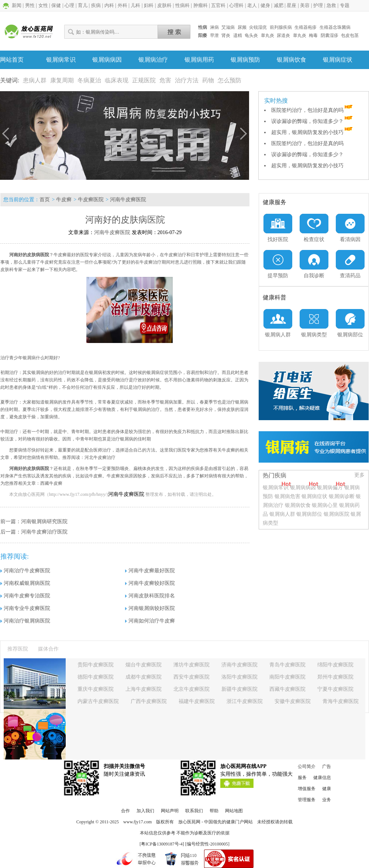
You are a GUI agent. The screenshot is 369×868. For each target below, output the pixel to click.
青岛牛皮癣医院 (287, 665)
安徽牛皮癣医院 (293, 701)
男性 (30, 5)
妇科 (149, 5)
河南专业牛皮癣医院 (25, 608)
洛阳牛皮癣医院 (239, 677)
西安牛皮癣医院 (192, 677)
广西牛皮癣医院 (149, 701)
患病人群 (35, 80)
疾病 (96, 5)
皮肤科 (164, 5)
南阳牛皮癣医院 (287, 677)
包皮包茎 (350, 35)
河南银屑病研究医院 (44, 522)
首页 (45, 200)
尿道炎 (283, 35)
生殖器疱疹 (306, 27)
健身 (265, 5)
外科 (123, 5)
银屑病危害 (287, 496)
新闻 (17, 5)
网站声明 (170, 811)
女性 (43, 5)
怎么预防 (230, 80)
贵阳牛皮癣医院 (96, 665)
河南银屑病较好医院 (150, 608)
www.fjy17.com (137, 822)
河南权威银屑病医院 (25, 583)
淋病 (214, 27)
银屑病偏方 (330, 488)
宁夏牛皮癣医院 (335, 689)
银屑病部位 (309, 514)
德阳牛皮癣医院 (96, 677)
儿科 (135, 5)
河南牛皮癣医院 (128, 200)
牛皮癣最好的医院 (71, 255)
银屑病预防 (245, 60)
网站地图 (234, 811)
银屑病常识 (61, 60)
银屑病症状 (338, 60)
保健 (56, 5)
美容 (305, 5)
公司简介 (307, 766)
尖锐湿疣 (258, 27)
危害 (165, 80)
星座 (292, 5)
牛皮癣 (64, 200)
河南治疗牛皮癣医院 (25, 571)
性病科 (182, 5)
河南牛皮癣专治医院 (25, 596)
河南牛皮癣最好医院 (150, 571)
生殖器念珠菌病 (335, 27)
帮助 (214, 811)
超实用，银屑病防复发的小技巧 (313, 132)
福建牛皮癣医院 (197, 701)
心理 (69, 5)
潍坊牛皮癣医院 (192, 665)
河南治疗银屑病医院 (25, 621)
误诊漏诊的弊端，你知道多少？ (313, 121)
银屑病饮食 (292, 60)
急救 (331, 5)
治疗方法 (187, 80)
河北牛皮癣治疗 (100, 457)
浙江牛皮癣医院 (245, 701)
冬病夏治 (89, 80)
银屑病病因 (107, 60)
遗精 (238, 35)
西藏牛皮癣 (51, 483)
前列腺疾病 (281, 27)
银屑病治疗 (153, 60)
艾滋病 (228, 27)
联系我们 (194, 811)
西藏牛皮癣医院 (287, 689)
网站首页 (12, 60)
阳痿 (203, 35)
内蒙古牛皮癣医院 (98, 701)
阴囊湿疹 (330, 35)
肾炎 (226, 35)
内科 (109, 5)
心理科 (236, 5)
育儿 (83, 5)
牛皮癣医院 (91, 200)
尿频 (242, 27)
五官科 (218, 5)
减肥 (279, 5)
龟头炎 (251, 35)
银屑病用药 (199, 60)
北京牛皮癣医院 (192, 689)
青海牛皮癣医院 (341, 701)
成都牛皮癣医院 (144, 677)
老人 (252, 5)
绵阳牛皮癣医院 (335, 665)
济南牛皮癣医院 (239, 665)
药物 (208, 80)
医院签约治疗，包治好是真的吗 (313, 110)
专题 (345, 5)
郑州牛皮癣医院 (335, 677)
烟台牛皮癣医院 (144, 665)
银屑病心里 (325, 505)
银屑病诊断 (342, 496)
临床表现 (117, 80)
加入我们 (145, 811)
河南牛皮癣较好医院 (150, 583)
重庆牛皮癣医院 (96, 689)
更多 (359, 475)
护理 (318, 5)
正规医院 (144, 80)
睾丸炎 (268, 35)
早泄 (214, 35)
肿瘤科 (201, 5)
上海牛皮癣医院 (144, 689)
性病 (203, 27)
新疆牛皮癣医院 (239, 689)
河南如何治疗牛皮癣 (150, 621)
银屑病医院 (337, 514)
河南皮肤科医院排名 (150, 596)
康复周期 (62, 80)
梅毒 (313, 35)
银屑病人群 (283, 514)
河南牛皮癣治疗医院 (44, 532)
